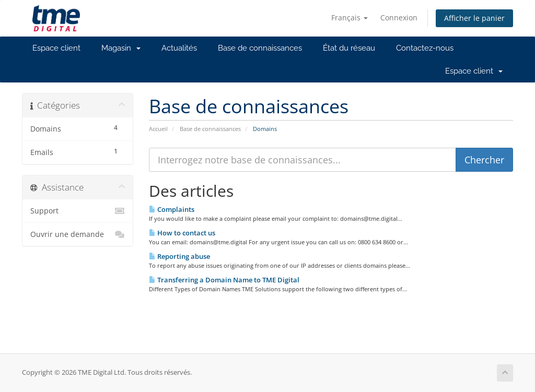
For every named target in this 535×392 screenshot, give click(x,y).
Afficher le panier (474, 18)
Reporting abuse (179, 256)
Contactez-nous (425, 48)
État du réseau (349, 48)
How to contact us (182, 233)
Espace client (56, 48)
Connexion (399, 17)
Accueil (158, 129)
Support (78, 211)
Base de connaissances (260, 48)
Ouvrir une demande (78, 234)
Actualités (179, 48)
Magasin (121, 48)
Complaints (172, 209)
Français (350, 17)
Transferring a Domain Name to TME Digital (224, 280)
